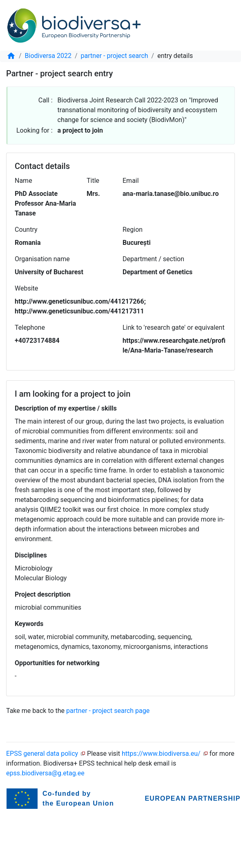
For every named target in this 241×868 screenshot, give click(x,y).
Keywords (29, 624)
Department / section (153, 259)
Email (131, 181)
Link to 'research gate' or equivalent (174, 327)
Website (26, 288)
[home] (11, 56)
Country (26, 230)
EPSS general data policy (42, 754)
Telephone (30, 327)
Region (133, 230)
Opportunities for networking (57, 663)
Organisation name (42, 259)
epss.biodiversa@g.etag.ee (45, 773)
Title (93, 181)
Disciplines (31, 555)
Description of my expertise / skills (66, 408)
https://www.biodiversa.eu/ (161, 754)
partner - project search (115, 56)
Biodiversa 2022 (48, 56)
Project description (42, 594)
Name (23, 181)
